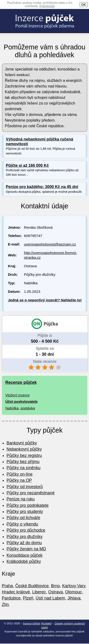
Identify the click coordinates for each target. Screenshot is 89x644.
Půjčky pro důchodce (26, 530)
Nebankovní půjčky (24, 449)
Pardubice (11, 598)
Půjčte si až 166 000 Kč (27, 165)
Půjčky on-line (20, 474)
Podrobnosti (47, 6)
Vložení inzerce (18, 395)
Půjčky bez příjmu (23, 462)
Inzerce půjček (32, 623)
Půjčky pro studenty (25, 512)
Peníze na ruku (21, 499)
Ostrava (56, 592)
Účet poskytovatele (22, 401)
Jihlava (74, 598)
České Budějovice (32, 586)
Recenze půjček (21, 382)
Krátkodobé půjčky (24, 561)
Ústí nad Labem (50, 598)
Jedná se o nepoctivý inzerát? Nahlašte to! (45, 300)
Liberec (39, 592)
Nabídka (12, 408)
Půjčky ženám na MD (26, 549)
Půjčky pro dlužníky (25, 537)
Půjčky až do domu (24, 543)
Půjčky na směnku (24, 468)
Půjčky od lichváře (23, 518)
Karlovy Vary (74, 586)
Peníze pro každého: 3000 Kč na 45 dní (42, 187)
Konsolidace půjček (25, 555)
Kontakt (46, 623)
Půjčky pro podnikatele (28, 505)
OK (84, 5)
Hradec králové (16, 592)
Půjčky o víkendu (22, 524)
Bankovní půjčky (22, 443)
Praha (7, 586)
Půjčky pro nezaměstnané (31, 493)
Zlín (5, 605)
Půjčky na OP (19, 480)
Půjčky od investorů (25, 487)
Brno (55, 586)
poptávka (28, 408)
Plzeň (28, 598)
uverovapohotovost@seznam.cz (50, 244)
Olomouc (74, 592)
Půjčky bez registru (24, 456)
